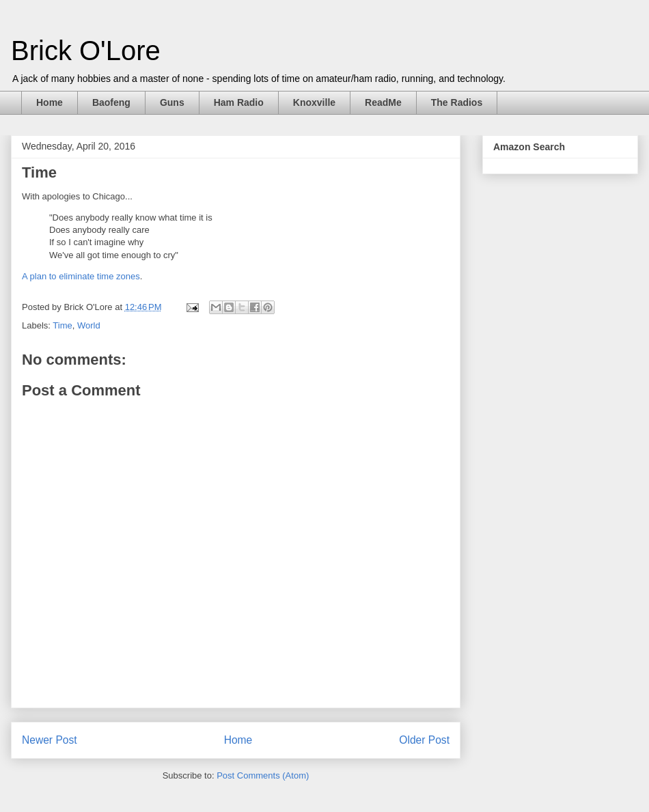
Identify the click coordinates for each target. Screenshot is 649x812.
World (89, 325)
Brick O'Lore (86, 51)
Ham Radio (239, 102)
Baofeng (111, 102)
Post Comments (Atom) (263, 775)
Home (50, 102)
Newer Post (50, 740)
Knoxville (314, 102)
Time (62, 325)
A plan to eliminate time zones (81, 276)
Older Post (424, 740)
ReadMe (383, 102)
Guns (172, 102)
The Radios (457, 102)
